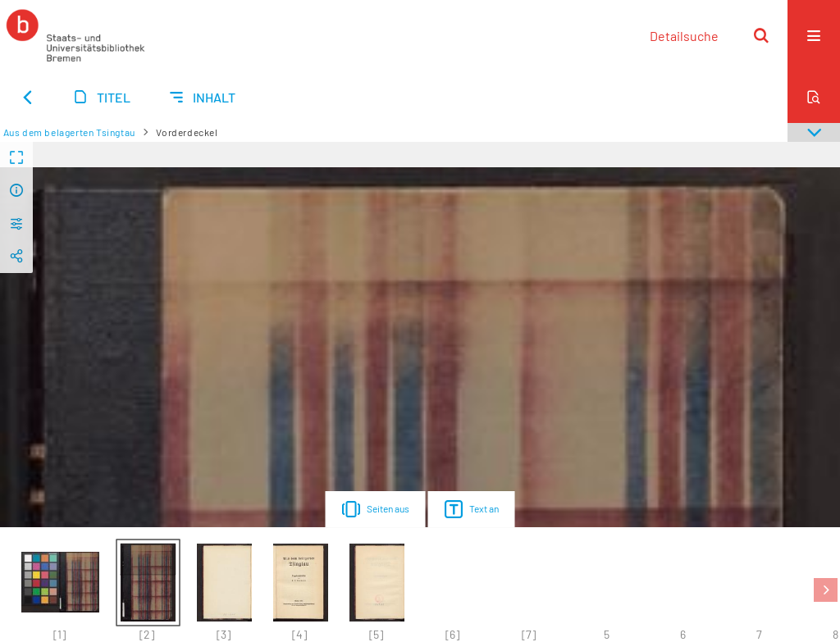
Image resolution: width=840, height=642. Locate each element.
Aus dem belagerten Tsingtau (69, 132)
